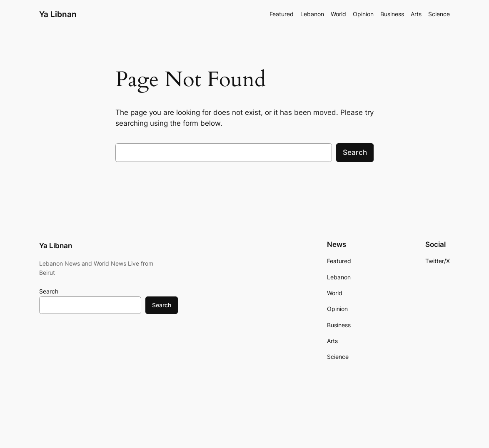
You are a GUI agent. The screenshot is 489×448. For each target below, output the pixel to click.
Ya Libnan (58, 14)
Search (355, 152)
